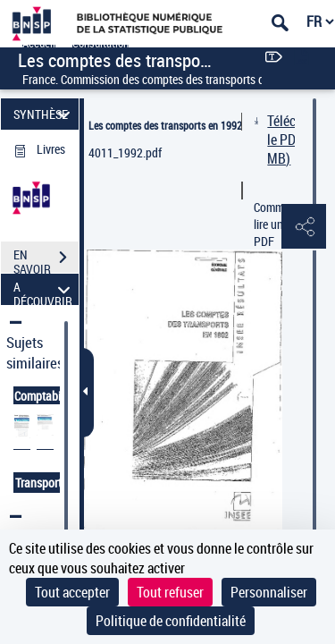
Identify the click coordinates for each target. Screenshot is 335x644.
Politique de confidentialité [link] (171, 621)
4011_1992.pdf (125, 153)
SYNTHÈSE (44, 114)
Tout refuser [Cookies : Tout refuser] (170, 592)
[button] (304, 227)
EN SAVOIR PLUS (46, 259)
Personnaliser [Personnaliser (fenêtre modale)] (269, 592)
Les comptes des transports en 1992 (165, 125)
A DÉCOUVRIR (44, 289)
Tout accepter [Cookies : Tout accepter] (72, 592)
